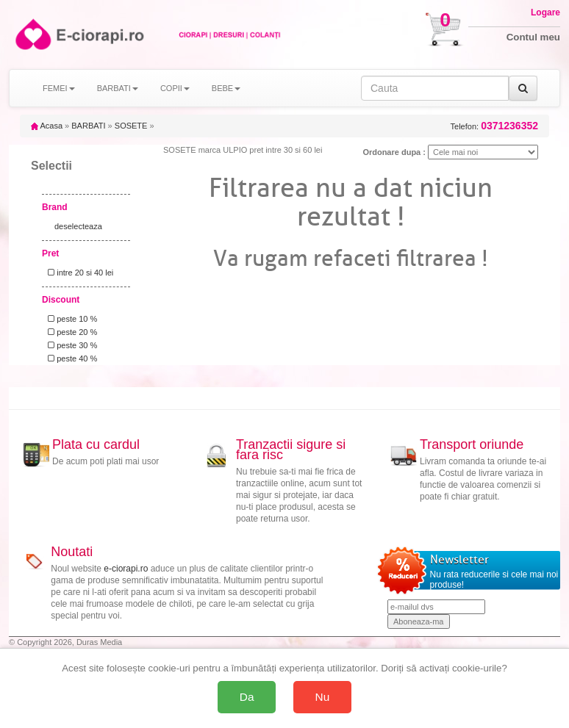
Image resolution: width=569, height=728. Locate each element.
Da (247, 697)
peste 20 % (70, 332)
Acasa (47, 126)
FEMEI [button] (59, 88)
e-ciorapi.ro (126, 569)
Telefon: (494, 126)
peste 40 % (70, 358)
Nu (323, 697)
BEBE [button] (226, 88)
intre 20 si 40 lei (78, 273)
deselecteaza (78, 226)
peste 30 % (70, 345)
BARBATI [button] (118, 88)
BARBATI (88, 126)
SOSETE (131, 126)
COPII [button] (175, 88)
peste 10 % (70, 319)
